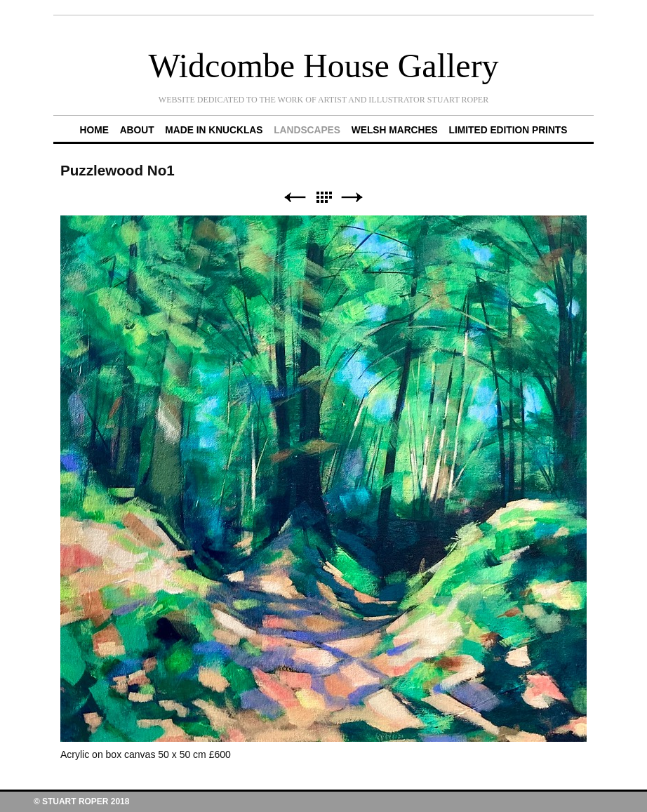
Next (352, 198)
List (323, 198)
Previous (295, 198)
